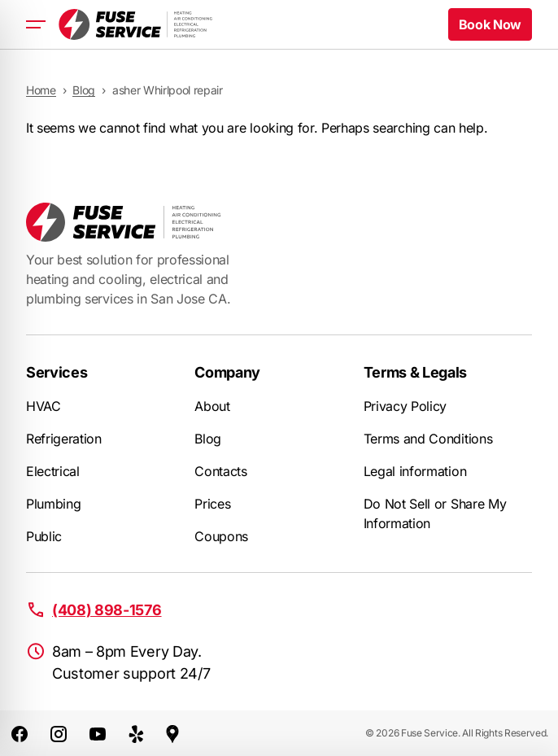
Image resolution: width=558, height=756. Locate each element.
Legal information (415, 471)
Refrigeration (64, 439)
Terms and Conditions (428, 439)
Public (44, 536)
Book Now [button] (490, 24)
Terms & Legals (416, 372)
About (212, 406)
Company (227, 372)
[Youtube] (98, 733)
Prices (212, 504)
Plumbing (53, 504)
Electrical (53, 471)
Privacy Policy (405, 406)
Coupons (221, 536)
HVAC (44, 406)
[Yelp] (137, 733)
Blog (208, 439)
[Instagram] (59, 733)
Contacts (220, 471)
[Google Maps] (172, 733)
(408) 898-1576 (107, 610)
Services (57, 372)
